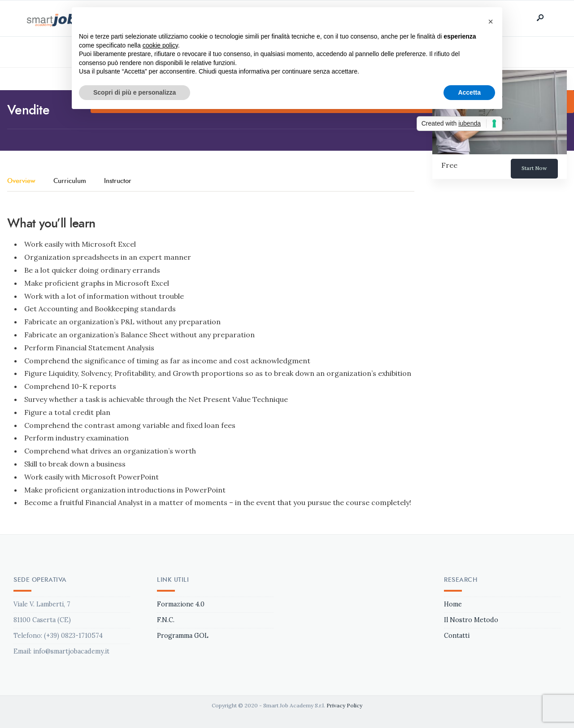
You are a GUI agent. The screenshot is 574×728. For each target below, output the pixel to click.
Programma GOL (183, 636)
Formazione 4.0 (181, 604)
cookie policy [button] (160, 45)
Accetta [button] (469, 92)
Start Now (534, 168)
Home (453, 604)
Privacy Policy (344, 705)
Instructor (118, 181)
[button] (491, 22)
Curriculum (70, 181)
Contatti (457, 636)
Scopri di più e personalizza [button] (135, 92)
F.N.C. (166, 620)
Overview (21, 181)
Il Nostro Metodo (471, 620)
